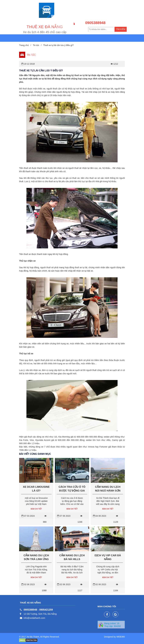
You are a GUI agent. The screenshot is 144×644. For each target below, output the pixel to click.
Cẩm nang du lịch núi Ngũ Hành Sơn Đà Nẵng (108, 489)
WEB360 (121, 637)
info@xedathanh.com (34, 618)
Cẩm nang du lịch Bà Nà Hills (72, 557)
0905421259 (46, 610)
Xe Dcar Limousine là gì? (36, 489)
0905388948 (95, 23)
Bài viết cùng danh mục (35, 454)
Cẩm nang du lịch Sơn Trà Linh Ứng (36, 557)
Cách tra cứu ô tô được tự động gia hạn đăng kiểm (72, 489)
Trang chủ (24, 45)
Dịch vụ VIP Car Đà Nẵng (108, 557)
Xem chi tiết (36, 509)
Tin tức (36, 45)
